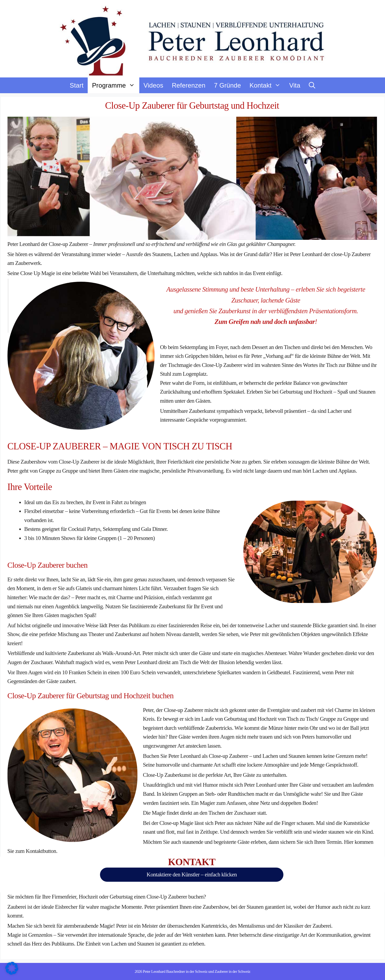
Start (77, 85)
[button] (312, 85)
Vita (295, 85)
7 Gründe (227, 85)
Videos (153, 85)
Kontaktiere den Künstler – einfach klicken (192, 875)
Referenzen (189, 85)
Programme (116, 85)
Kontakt (267, 85)
